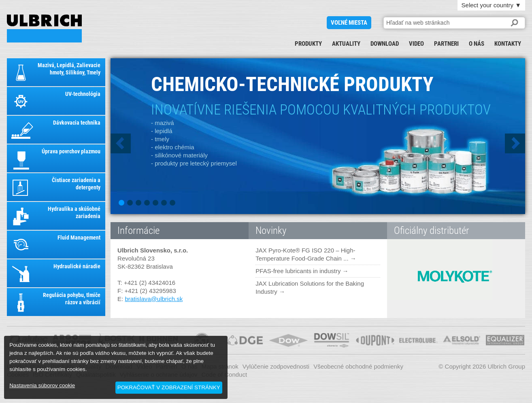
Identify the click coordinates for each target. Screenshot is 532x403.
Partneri (446, 44)
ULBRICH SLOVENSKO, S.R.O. (44, 29)
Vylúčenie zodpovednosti (276, 366)
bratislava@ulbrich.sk (154, 299)
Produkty (308, 44)
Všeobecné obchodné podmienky (358, 366)
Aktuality (346, 44)
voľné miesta (349, 23)
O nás (477, 44)
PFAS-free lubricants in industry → (302, 271)
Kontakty (508, 44)
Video (416, 44)
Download (385, 44)
